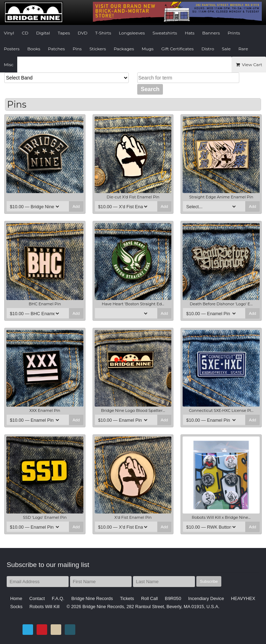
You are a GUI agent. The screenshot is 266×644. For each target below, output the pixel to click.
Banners (211, 33)
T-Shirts (103, 33)
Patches (56, 49)
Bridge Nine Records (92, 598)
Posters (12, 49)
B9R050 (173, 598)
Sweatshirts (165, 33)
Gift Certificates (177, 49)
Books (34, 49)
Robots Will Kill (45, 607)
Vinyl (9, 33)
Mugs (148, 49)
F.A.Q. (58, 598)
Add (76, 206)
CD (25, 33)
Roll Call (150, 598)
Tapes (64, 33)
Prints (234, 33)
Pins (77, 49)
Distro (208, 49)
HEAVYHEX (243, 598)
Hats (190, 33)
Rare (243, 49)
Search (150, 89)
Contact (37, 598)
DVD (83, 33)
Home (16, 598)
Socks (16, 607)
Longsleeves (132, 33)
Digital (43, 33)
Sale (226, 49)
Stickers (98, 49)
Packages (124, 49)
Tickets (127, 598)
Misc (9, 65)
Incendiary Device (206, 598)
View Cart (249, 65)
